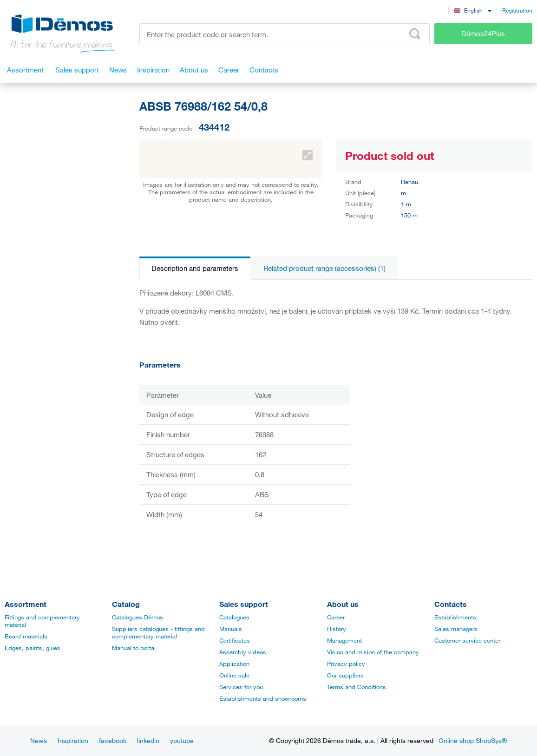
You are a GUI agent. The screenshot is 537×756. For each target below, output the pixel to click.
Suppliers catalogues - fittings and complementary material (158, 632)
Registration (517, 10)
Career (336, 617)
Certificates (235, 640)
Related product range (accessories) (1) (324, 268)
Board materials (26, 636)
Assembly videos (243, 652)
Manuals (231, 629)
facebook (113, 740)
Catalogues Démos (138, 617)
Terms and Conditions (357, 687)
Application (234, 664)
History (337, 629)
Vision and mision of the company (373, 652)
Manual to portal (134, 648)
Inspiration (73, 740)
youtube (182, 740)
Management (344, 640)
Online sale (234, 675)
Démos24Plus (483, 33)
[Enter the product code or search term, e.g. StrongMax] (285, 34)
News (39, 740)
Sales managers (456, 629)
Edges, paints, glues (33, 648)
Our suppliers (345, 675)
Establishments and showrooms (263, 698)
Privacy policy (346, 664)
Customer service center (467, 640)
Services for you (241, 687)
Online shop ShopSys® (473, 740)
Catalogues (234, 617)
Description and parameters (195, 268)
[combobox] (473, 10)
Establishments (455, 617)
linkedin (148, 740)
